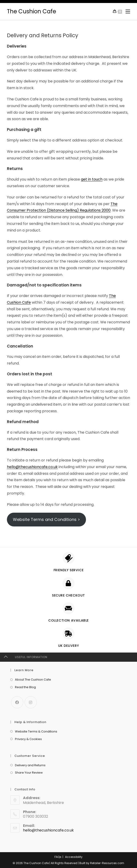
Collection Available (68, 620)
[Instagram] (31, 702)
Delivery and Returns (30, 765)
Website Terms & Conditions (36, 731)
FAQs (58, 857)
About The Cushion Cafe (33, 680)
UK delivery (69, 646)
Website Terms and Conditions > (46, 519)
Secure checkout (68, 595)
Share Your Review (29, 773)
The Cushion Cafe (31, 11)
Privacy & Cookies (28, 739)
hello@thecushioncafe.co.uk (32, 467)
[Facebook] (17, 702)
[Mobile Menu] (126, 11)
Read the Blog (25, 687)
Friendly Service (69, 570)
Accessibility (74, 857)
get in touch (92, 179)
